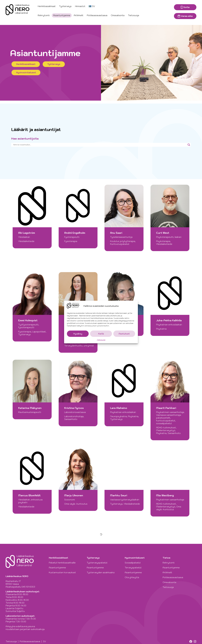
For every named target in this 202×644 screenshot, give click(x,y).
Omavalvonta (118, 15)
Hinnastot (80, 6)
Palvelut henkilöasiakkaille (63, 563)
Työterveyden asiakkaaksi (101, 573)
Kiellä (101, 334)
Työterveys (65, 6)
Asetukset (124, 334)
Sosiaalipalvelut (133, 563)
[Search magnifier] (189, 145)
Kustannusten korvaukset (62, 572)
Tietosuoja (101, 340)
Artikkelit (79, 15)
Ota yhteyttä (132, 577)
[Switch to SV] (92, 6)
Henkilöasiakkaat (47, 6)
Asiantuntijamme (62, 15)
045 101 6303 (28, 587)
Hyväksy (78, 334)
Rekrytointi (44, 15)
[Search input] (100, 145)
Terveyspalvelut (133, 568)
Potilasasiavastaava (97, 15)
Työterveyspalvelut (98, 563)
